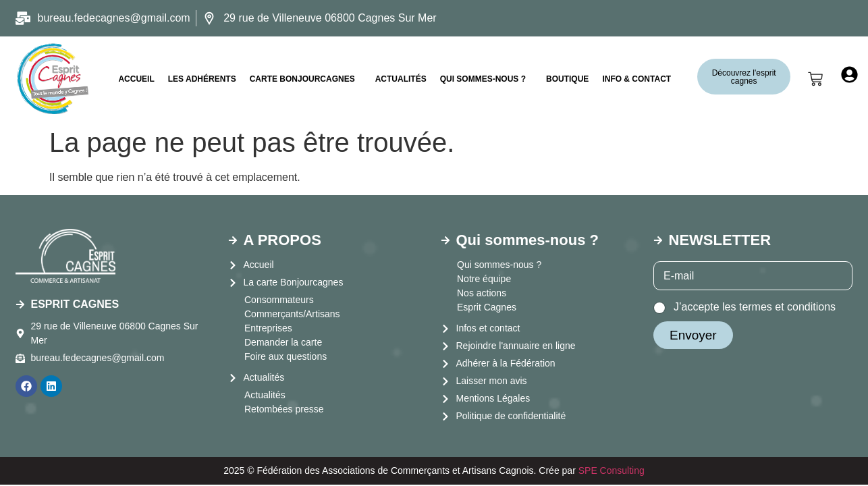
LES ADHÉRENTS (202, 79)
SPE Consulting (612, 470)
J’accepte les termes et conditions (755, 307)
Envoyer (693, 335)
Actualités (401, 79)
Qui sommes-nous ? (483, 79)
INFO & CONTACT (636, 79)
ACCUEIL (136, 79)
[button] (306, 79)
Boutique (567, 79)
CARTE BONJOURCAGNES (302, 79)
